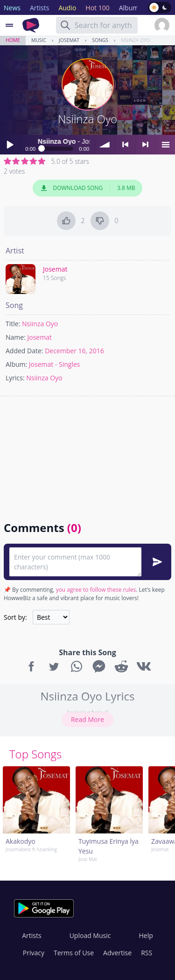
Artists (31, 935)
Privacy (34, 953)
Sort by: (15, 617)
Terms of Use (74, 953)
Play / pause (10, 145)
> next (145, 145)
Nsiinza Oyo (135, 40)
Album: (16, 364)
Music (39, 40)
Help (146, 935)
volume (105, 145)
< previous (125, 145)
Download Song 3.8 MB (88, 188)
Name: (16, 337)
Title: (13, 324)
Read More (87, 719)
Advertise (117, 953)
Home (13, 40)
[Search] (65, 25)
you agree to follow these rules (96, 590)
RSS (147, 953)
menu (165, 145)
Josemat (69, 40)
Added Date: (24, 351)
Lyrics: (15, 378)
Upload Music (90, 935)
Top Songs (35, 754)
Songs (100, 40)
